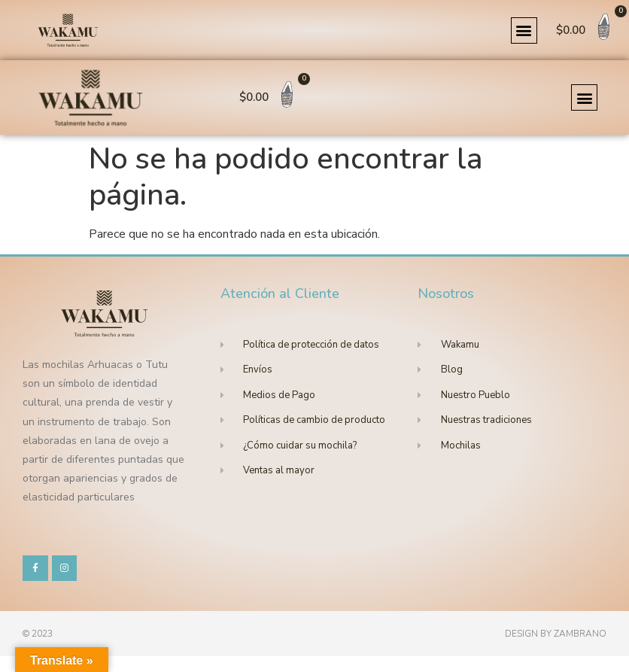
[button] (524, 30)
